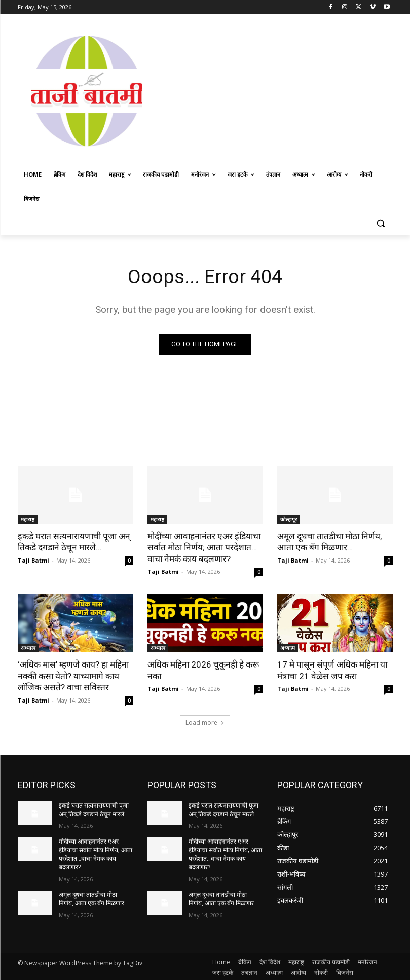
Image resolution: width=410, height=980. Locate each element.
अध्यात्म (28, 647)
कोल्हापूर (289, 519)
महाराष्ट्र (28, 519)
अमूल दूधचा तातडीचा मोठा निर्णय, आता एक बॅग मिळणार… (329, 542)
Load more (205, 722)
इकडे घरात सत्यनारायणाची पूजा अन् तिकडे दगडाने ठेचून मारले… (73, 542)
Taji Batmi (33, 560)
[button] (381, 223)
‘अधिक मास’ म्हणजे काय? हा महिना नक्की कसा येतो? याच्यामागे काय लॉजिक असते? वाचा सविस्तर (72, 675)
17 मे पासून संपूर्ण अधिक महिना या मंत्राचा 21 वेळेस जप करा (331, 670)
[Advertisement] (283, 90)
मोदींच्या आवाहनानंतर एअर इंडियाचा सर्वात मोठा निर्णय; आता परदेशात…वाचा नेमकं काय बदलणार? (202, 547)
